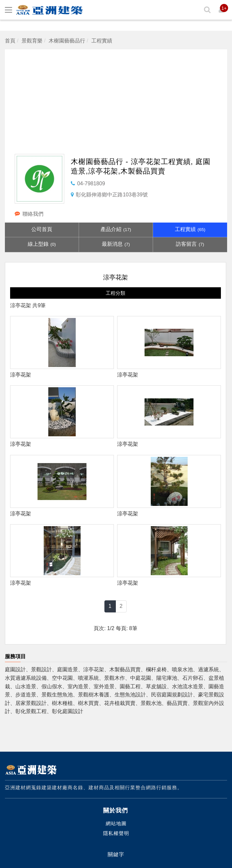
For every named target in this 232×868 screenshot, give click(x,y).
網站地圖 (116, 823)
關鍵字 (116, 854)
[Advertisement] (118, 95)
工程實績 (190, 229)
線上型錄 (42, 244)
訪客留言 (190, 244)
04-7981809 (91, 184)
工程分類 (116, 293)
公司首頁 (42, 229)
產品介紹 (116, 229)
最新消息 (116, 244)
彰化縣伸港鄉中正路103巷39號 (112, 195)
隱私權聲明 (116, 833)
